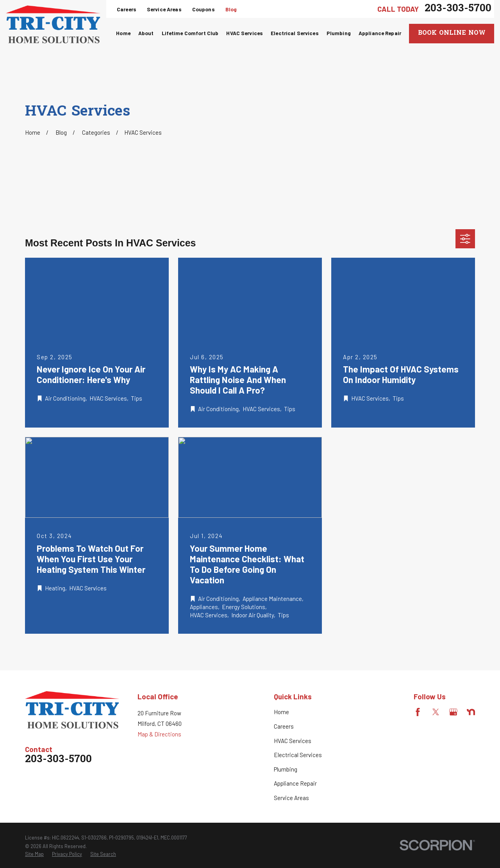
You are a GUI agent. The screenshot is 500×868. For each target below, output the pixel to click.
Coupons (204, 9)
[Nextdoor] (471, 712)
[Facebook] (418, 712)
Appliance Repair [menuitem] (380, 33)
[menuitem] (34, 854)
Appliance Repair (295, 783)
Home (281, 712)
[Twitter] (436, 712)
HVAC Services (293, 741)
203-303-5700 (458, 9)
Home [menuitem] (123, 33)
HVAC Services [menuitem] (245, 33)
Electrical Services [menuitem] (295, 33)
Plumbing (286, 769)
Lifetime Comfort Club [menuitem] (190, 33)
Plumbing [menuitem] (339, 33)
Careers (127, 9)
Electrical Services (298, 755)
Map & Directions (159, 734)
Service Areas (164, 9)
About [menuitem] (146, 33)
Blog (231, 9)
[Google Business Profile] (453, 712)
